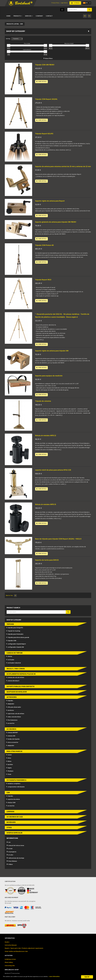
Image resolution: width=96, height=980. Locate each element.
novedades (11, 827)
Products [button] (18, 16)
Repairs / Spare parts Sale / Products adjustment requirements (24, 953)
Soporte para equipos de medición (51, 380)
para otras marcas (14, 756)
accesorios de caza (15, 822)
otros (9, 832)
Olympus (10, 776)
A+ (85, 16)
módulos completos (13, 788)
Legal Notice (64, 3)
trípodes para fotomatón (15, 639)
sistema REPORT (12, 737)
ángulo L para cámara (16, 674)
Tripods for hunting (13, 636)
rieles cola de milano (13, 722)
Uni (9, 847)
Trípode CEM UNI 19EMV (46, 65)
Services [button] (29, 16)
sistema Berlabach (13, 686)
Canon (9, 760)
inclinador (10, 665)
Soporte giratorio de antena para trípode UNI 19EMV (59, 222)
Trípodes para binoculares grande (18, 642)
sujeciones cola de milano (15, 718)
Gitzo (9, 763)
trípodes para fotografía (15, 633)
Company (39, 16)
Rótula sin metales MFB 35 (47, 509)
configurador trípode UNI (15, 652)
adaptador (10, 709)
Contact (49, 16)
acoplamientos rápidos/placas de (21, 679)
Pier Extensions (12, 725)
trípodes (10, 629)
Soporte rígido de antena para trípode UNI (54, 355)
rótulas (9, 661)
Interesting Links (10, 970)
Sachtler (9, 769)
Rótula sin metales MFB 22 (47, 440)
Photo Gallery (9, 967)
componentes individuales (15, 792)
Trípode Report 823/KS (45, 134)
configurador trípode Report (16, 649)
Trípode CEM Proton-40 (46, 246)
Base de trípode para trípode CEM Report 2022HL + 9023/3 (61, 543)
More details (42, 82)
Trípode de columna (44, 406)
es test (10, 853)
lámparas (11, 816)
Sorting (8, 39)
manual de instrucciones (15, 850)
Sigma (9, 773)
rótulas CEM (11, 807)
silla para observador (14, 712)
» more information (68, 977)
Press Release (12, 866)
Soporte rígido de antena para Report (52, 201)
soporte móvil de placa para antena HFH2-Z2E (56, 474)
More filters (48, 59)
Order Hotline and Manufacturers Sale (16, 956)
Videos (10, 869)
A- (89, 16)
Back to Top (11, 600)
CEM (8, 797)
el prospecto (11, 857)
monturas (10, 715)
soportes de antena (13, 804)
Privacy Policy (55, 3)
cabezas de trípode (15, 658)
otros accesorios (12, 747)
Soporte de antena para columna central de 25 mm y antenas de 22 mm (63, 168)
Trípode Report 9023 (44, 280)
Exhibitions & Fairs (10, 964)
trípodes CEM (11, 646)
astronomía (12, 702)
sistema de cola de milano (15, 682)
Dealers (7, 947)
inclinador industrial (13, 668)
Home (8, 16)
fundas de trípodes (13, 744)
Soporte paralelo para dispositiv (21, 691)
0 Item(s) (75, 3)
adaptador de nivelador (17, 697)
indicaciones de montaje (15, 863)
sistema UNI (11, 741)
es (85, 3)
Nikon (9, 766)
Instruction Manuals (11, 950)
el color (10, 860)
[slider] (9, 45)
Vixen (9, 779)
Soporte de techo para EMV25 (49, 565)
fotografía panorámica (16, 785)
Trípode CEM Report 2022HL (48, 99)
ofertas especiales (15, 838)
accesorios (10, 728)
